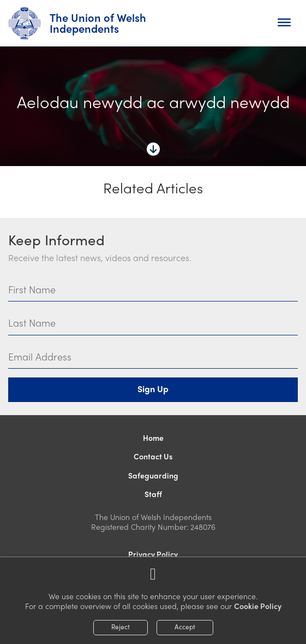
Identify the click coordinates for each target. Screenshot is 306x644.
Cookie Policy (258, 606)
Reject (121, 627)
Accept (185, 627)
